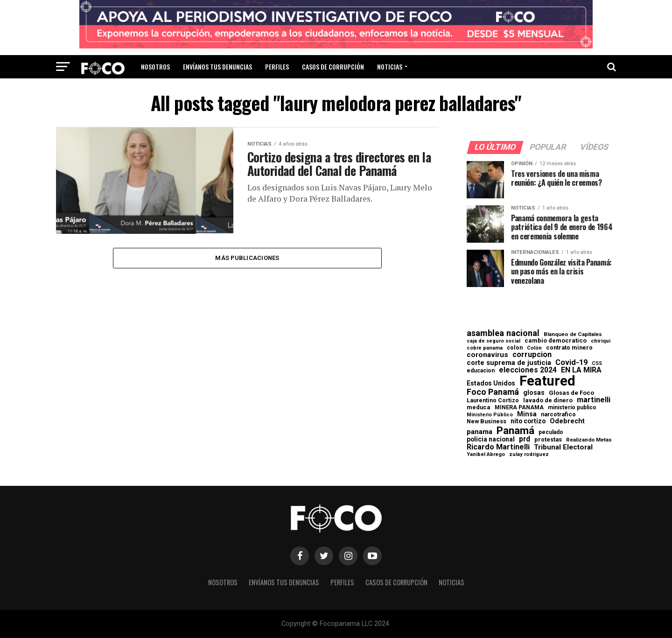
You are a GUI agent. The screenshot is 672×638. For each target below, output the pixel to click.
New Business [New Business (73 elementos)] (486, 422)
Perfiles (277, 67)
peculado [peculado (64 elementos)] (551, 432)
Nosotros (155, 67)
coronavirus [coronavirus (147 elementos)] (487, 355)
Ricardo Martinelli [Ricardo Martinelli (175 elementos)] (498, 447)
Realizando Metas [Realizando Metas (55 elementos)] (589, 440)
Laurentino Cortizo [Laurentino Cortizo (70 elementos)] (493, 400)
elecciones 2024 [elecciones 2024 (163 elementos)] (528, 370)
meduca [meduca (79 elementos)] (479, 408)
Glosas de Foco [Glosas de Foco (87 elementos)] (571, 393)
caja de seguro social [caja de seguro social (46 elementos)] (493, 341)
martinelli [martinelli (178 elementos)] (594, 400)
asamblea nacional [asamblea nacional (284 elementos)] (503, 333)
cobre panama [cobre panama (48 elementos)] (485, 348)
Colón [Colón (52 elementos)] (534, 348)
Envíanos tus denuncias (217, 67)
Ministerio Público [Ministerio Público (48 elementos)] (490, 415)
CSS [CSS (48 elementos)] (597, 364)
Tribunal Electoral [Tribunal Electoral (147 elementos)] (563, 447)
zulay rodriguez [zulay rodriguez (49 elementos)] (529, 455)
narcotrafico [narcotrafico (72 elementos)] (558, 414)
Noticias (390, 67)
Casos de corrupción (333, 67)
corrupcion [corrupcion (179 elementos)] (532, 355)
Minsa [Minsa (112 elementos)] (527, 414)
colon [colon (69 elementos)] (515, 348)
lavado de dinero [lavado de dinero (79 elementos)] (548, 401)
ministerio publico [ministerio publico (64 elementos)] (572, 407)
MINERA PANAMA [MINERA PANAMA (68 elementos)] (519, 407)
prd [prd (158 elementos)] (525, 439)
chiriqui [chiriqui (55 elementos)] (601, 341)
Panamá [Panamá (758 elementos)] (515, 430)
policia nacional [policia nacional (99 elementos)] (491, 440)
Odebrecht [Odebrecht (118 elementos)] (567, 421)
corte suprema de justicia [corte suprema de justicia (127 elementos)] (509, 363)
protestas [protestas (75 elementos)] (548, 440)
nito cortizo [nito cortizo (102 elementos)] (528, 421)
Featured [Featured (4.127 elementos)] (547, 381)
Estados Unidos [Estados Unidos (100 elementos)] (491, 384)
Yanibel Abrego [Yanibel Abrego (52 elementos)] (486, 454)
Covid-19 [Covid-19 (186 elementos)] (571, 363)
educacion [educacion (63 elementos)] (481, 371)
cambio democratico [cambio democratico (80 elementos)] (556, 341)
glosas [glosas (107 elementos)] (534, 393)
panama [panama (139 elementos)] (479, 432)
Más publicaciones (247, 258)
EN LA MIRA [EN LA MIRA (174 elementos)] (581, 370)
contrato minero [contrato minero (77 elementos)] (569, 348)
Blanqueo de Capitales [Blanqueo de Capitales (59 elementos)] (573, 335)
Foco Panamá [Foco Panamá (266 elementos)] (493, 392)
